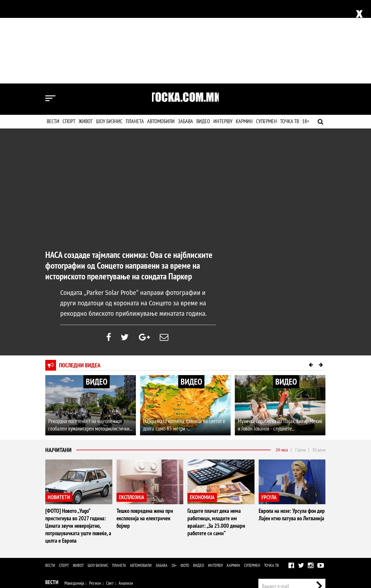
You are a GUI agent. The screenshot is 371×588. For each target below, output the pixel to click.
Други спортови (172, 512)
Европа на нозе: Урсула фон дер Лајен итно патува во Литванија (290, 432)
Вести (53, 38)
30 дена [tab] (319, 368)
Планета (135, 38)
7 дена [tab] (300, 368)
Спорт (69, 38)
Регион (95, 499)
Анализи (126, 499)
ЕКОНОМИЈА (202, 415)
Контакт (319, 521)
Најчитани (58, 368)
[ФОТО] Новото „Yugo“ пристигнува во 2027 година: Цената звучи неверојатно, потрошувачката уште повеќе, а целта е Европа (76, 443)
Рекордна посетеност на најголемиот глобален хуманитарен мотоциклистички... (88, 343)
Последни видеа (80, 283)
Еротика (140, 548)
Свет (110, 499)
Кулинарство (175, 524)
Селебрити (119, 536)
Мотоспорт (145, 512)
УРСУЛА (269, 415)
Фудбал (71, 512)
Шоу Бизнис (59, 535)
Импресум (275, 521)
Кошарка (90, 512)
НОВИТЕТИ (59, 415)
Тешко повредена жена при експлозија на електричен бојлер (149, 432)
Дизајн (195, 524)
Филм (83, 536)
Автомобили (161, 38)
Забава (185, 38)
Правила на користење (306, 555)
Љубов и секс (127, 524)
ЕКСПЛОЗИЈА (132, 415)
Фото (185, 482)
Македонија (74, 499)
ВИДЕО (97, 299)
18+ (305, 38)
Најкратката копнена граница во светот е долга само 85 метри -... (182, 343)
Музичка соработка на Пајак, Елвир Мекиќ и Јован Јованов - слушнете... (279, 343)
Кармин (244, 38)
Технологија (76, 548)
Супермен (266, 38)
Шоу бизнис (109, 38)
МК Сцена (141, 536)
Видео (203, 38)
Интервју (223, 38)
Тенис (126, 512)
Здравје (73, 524)
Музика (99, 536)
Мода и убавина (97, 524)
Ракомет (109, 512)
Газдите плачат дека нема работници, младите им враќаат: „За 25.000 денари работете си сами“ (219, 439)
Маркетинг (298, 521)
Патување (151, 524)
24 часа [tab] (282, 368)
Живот (86, 38)
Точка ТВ (289, 38)
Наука (56, 548)
